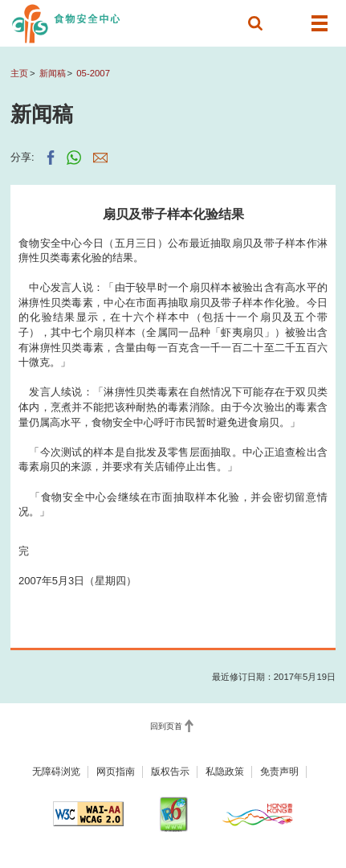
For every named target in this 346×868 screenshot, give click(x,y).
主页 (19, 73)
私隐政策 (225, 772)
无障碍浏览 (56, 772)
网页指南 (116, 772)
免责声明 (279, 772)
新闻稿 (53, 73)
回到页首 (166, 726)
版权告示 (170, 772)
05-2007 (93, 73)
